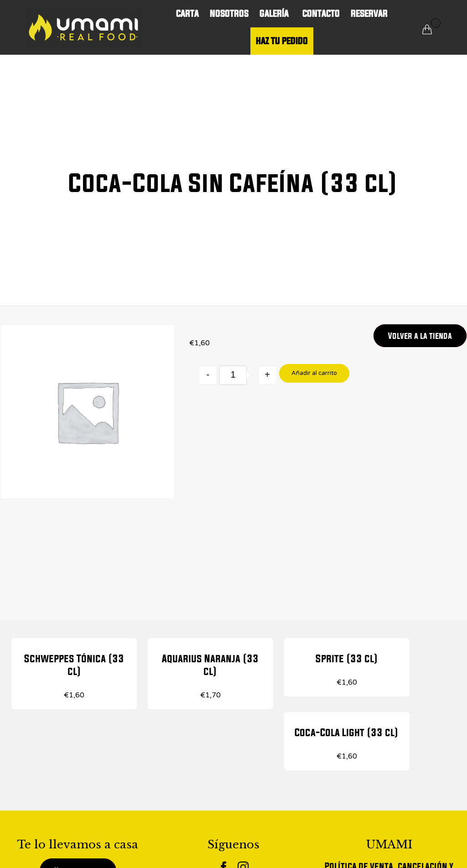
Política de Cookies (389, 844)
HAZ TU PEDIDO (282, 41)
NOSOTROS (229, 13)
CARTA (187, 13)
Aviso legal (389, 857)
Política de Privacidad (389, 831)
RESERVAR (369, 13)
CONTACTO (321, 13)
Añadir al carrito (314, 373)
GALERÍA (275, 13)
